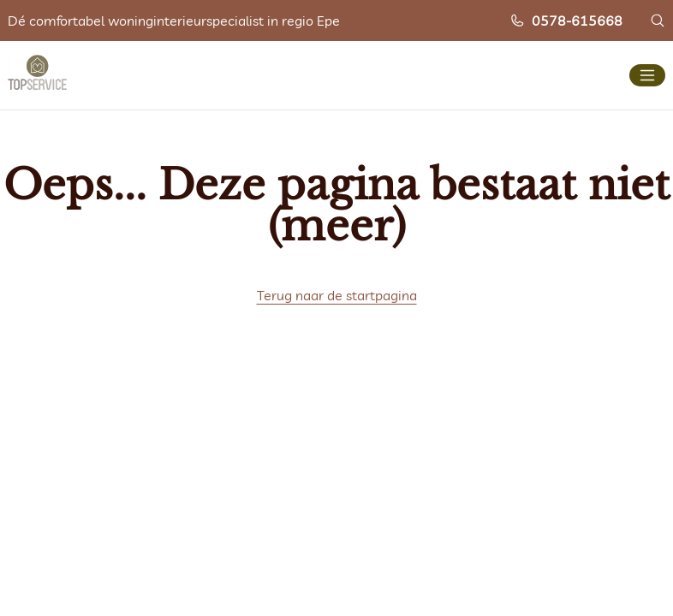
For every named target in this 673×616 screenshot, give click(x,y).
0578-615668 (566, 21)
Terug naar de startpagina (337, 295)
